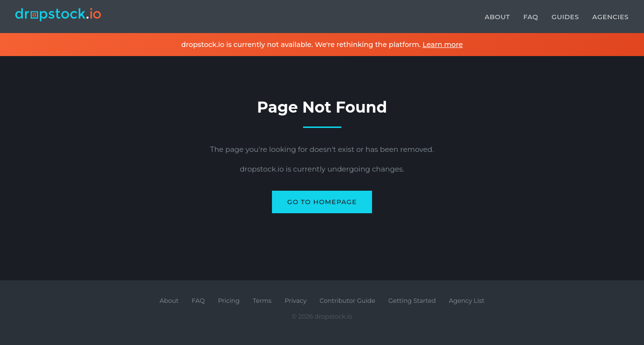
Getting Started (412, 301)
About (497, 17)
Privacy (295, 301)
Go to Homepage (322, 202)
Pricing (229, 301)
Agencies (610, 17)
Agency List (467, 301)
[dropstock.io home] (58, 17)
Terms (262, 301)
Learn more (442, 45)
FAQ (531, 17)
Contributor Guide (348, 301)
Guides (565, 17)
